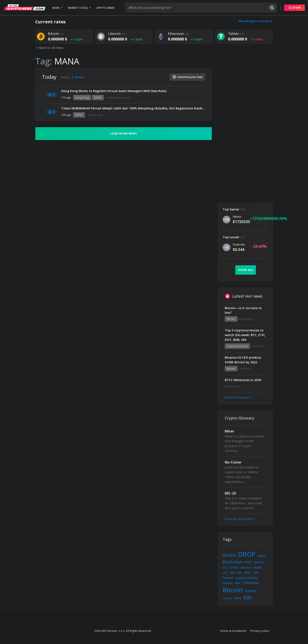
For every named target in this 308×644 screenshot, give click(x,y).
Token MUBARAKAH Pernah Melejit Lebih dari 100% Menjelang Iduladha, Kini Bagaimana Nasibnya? (133, 108)
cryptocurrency (246, 578)
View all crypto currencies (256, 21)
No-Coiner (233, 462)
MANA (98, 98)
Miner (230, 431)
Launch (228, 583)
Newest (79, 77)
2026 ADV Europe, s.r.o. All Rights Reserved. (123, 631)
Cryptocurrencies (237, 346)
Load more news (124, 133)
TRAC (238, 583)
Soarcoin (239, 244)
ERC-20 (230, 493)
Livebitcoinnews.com (118, 98)
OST (225, 573)
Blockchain (233, 562)
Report (262, 556)
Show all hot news (238, 397)
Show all (246, 270)
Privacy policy (260, 631)
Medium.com (95, 115)
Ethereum (251, 583)
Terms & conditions (233, 631)
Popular (65, 77)
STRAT (234, 567)
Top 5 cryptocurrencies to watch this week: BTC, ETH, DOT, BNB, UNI (245, 335)
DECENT (259, 562)
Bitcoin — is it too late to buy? (243, 310)
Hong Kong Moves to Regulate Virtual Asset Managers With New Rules (114, 91)
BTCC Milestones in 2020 (243, 380)
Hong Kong (82, 98)
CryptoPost (257, 346)
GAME (237, 598)
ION (247, 598)
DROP (247, 554)
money (227, 598)
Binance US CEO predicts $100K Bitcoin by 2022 (243, 360)
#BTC (248, 573)
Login (295, 8)
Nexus (237, 217)
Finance (228, 578)
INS (232, 573)
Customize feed (187, 77)
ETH (225, 568)
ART (257, 573)
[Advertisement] (245, 132)
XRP (239, 573)
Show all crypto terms (240, 519)
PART (248, 562)
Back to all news (49, 48)
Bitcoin (231, 319)
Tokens (251, 591)
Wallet (258, 567)
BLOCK (229, 555)
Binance (246, 568)
